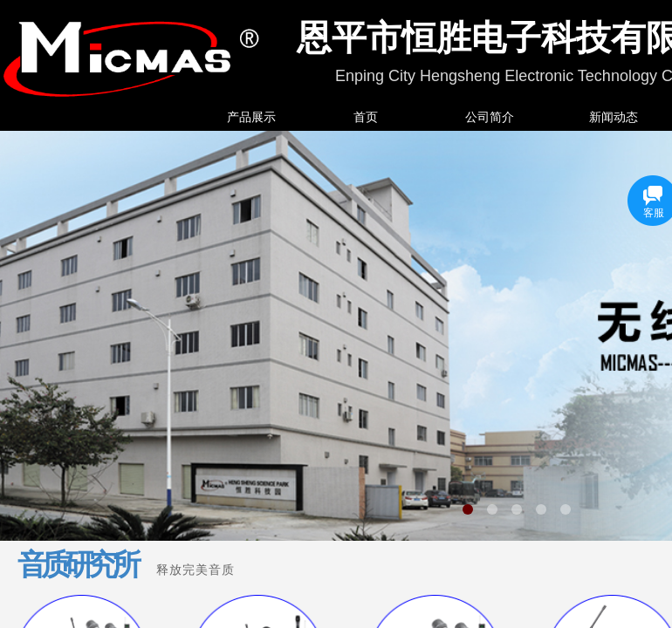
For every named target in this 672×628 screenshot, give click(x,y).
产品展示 (251, 117)
